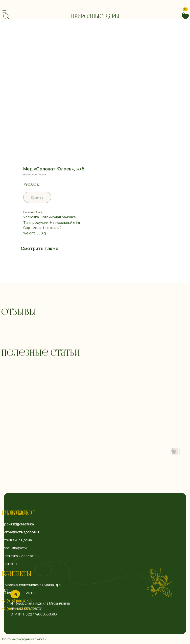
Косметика (25, 524)
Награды (9, 532)
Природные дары (95, 17)
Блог (6, 548)
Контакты (17, 574)
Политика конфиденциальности (24, 639)
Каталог (23, 513)
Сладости (19, 548)
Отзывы (8, 540)
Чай (13, 540)
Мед (14, 524)
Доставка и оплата (17, 556)
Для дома (24, 540)
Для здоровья (28, 532)
